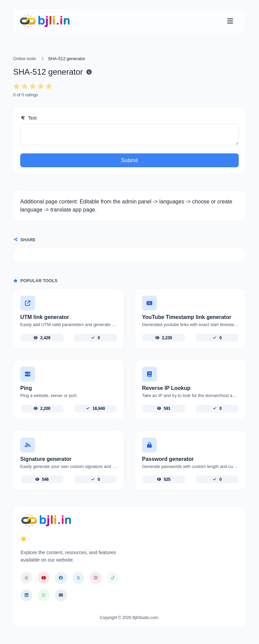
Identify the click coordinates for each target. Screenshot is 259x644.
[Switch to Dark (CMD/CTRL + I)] (24, 539)
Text (28, 118)
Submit (129, 160)
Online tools (25, 59)
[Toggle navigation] (230, 21)
